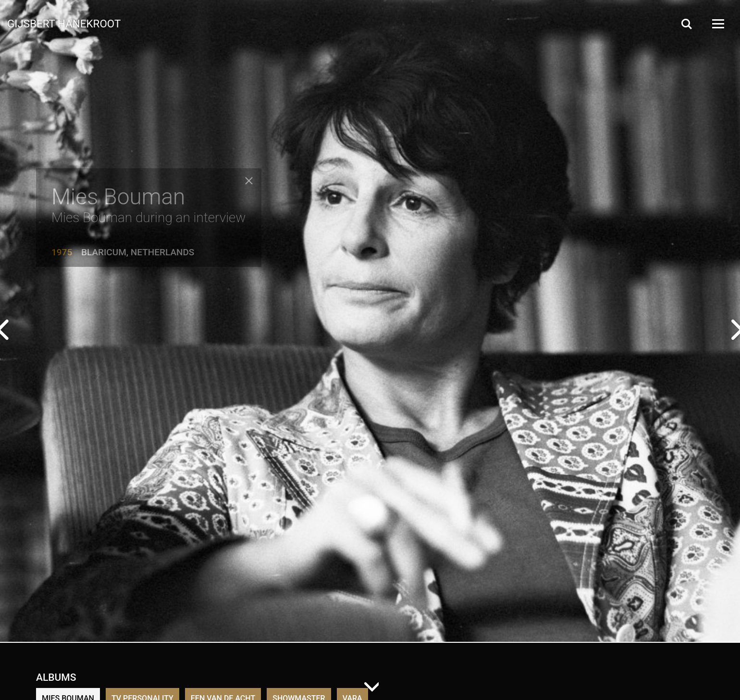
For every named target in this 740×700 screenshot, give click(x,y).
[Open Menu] (717, 24)
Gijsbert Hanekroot (64, 23)
